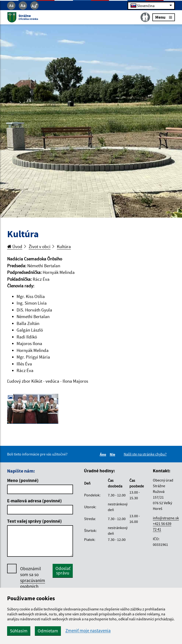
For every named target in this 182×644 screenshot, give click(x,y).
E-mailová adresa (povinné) (34, 501)
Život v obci (40, 246)
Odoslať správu (63, 571)
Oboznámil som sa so (33, 580)
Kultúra (64, 246)
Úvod (15, 246)
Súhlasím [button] (19, 631)
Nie (113, 454)
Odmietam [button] (48, 631)
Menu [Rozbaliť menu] (164, 17)
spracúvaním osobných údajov (33, 586)
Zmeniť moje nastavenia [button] (88, 631)
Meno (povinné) (23, 480)
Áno (104, 454)
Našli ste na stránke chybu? (145, 454)
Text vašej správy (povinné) (34, 521)
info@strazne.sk (166, 518)
